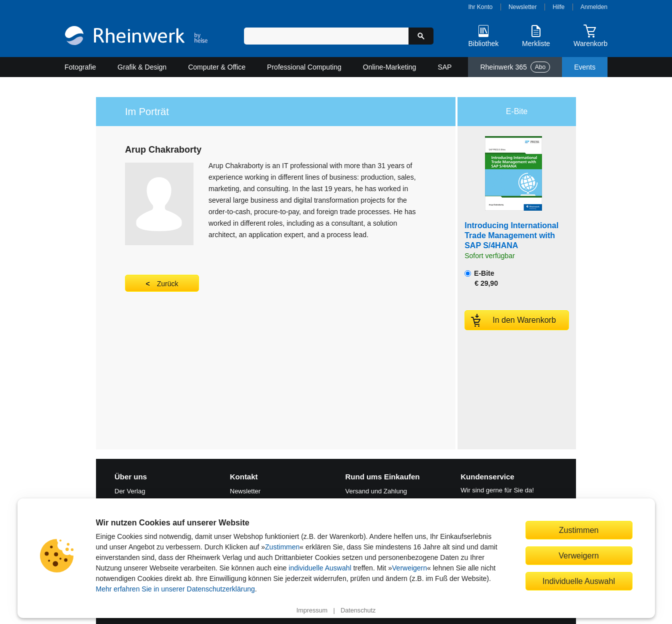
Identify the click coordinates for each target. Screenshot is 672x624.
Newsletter (523, 7)
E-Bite (481, 278)
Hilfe (558, 7)
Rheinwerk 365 (515, 67)
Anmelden (594, 7)
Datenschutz (358, 610)
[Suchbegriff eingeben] (326, 36)
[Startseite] (136, 37)
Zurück (168, 284)
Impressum (312, 610)
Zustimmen (282, 547)
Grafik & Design (142, 67)
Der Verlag (130, 491)
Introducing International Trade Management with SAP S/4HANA (511, 235)
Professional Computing (304, 67)
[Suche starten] (421, 36)
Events (585, 67)
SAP (444, 67)
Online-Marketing (390, 67)
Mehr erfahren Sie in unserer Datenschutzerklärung (175, 589)
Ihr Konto (481, 7)
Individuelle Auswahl (579, 581)
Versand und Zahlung (376, 491)
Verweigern (409, 568)
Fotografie (80, 67)
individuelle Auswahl (320, 568)
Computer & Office (217, 67)
